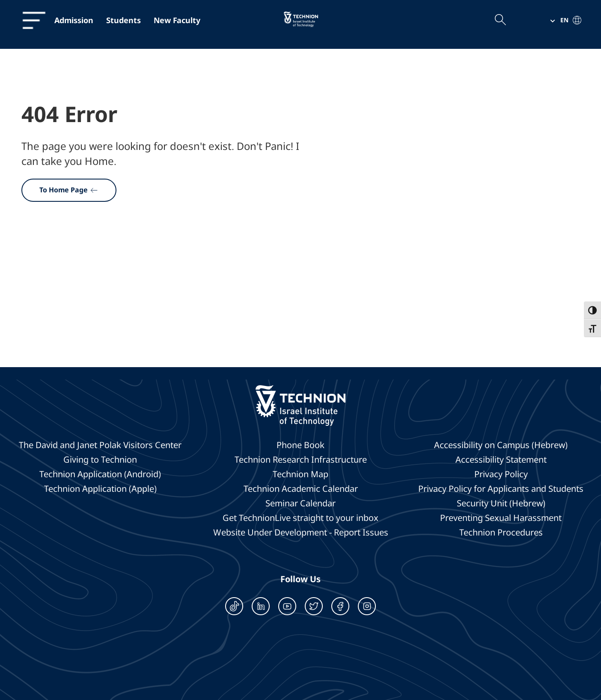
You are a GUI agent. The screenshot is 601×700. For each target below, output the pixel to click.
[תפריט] (30, 20)
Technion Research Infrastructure (301, 460)
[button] (562, 20)
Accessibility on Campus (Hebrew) (501, 445)
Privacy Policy (501, 474)
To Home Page (69, 190)
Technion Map (300, 474)
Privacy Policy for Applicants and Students (501, 489)
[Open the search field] (500, 20)
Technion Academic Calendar (301, 489)
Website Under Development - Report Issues (301, 532)
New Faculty (177, 20)
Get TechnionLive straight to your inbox (300, 518)
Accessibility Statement (501, 460)
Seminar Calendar (300, 503)
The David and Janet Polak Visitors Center (100, 445)
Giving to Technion (100, 460)
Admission (74, 20)
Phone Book (300, 445)
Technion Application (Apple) (100, 489)
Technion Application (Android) (100, 474)
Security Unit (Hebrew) (501, 503)
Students (123, 20)
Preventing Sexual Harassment (501, 518)
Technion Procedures (501, 532)
